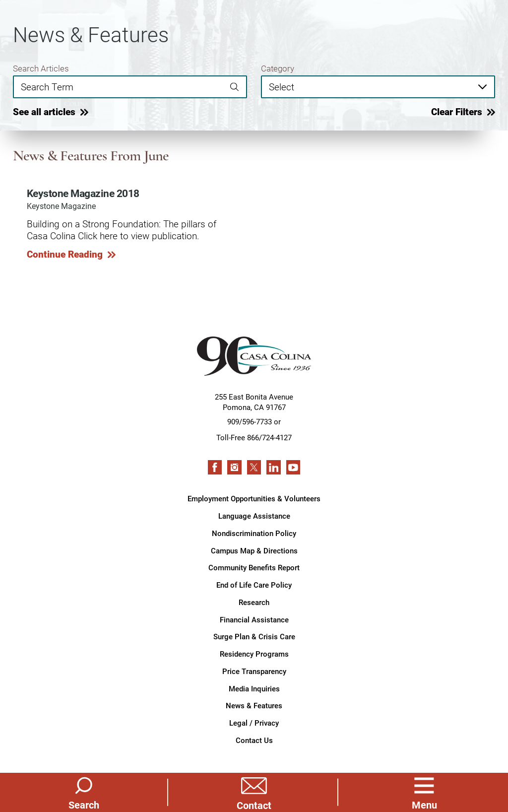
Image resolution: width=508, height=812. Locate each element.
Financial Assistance (254, 619)
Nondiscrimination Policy (254, 533)
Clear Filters (457, 112)
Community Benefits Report (254, 567)
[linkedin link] (273, 467)
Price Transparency (254, 671)
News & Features (254, 705)
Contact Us (254, 740)
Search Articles (41, 68)
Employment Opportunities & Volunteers (254, 498)
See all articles (44, 112)
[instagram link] (234, 467)
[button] (424, 792)
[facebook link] (215, 467)
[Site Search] (84, 792)
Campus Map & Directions (254, 550)
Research (254, 602)
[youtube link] (293, 467)
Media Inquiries (254, 688)
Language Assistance (254, 516)
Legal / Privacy (254, 723)
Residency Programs (254, 654)
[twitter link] (254, 467)
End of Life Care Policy (254, 585)
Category (278, 68)
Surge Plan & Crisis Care (254, 636)
